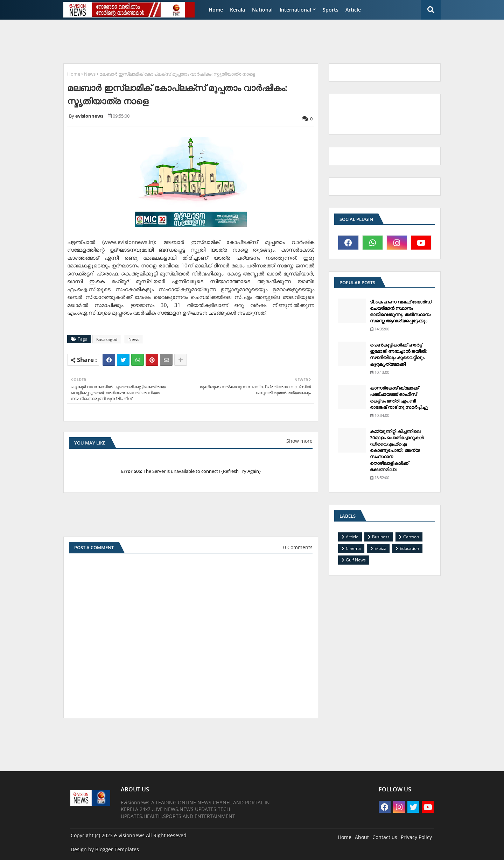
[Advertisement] (229, 41)
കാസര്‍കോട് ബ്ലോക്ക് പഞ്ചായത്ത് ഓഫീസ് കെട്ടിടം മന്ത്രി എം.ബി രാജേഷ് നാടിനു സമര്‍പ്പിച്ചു (399, 397)
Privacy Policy (416, 837)
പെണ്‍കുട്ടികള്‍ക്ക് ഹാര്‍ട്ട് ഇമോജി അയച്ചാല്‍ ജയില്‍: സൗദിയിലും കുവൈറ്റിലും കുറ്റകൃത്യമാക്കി (398, 354)
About (362, 837)
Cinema (353, 548)
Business (381, 537)
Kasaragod (107, 339)
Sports (331, 10)
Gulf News (356, 560)
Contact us (385, 837)
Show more (299, 441)
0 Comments (298, 547)
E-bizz (380, 548)
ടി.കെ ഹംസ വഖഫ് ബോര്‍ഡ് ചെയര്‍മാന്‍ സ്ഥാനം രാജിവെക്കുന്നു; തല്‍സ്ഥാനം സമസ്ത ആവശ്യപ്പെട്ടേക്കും (401, 311)
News (90, 74)
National (262, 10)
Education (409, 548)
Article (353, 10)
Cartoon (411, 537)
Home (216, 10)
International (295, 10)
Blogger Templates (117, 849)
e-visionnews (129, 835)
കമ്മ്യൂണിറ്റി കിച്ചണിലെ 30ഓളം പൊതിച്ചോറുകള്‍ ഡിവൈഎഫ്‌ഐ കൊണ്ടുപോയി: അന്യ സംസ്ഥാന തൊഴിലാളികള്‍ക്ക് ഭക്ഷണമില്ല (397, 450)
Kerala (237, 10)
